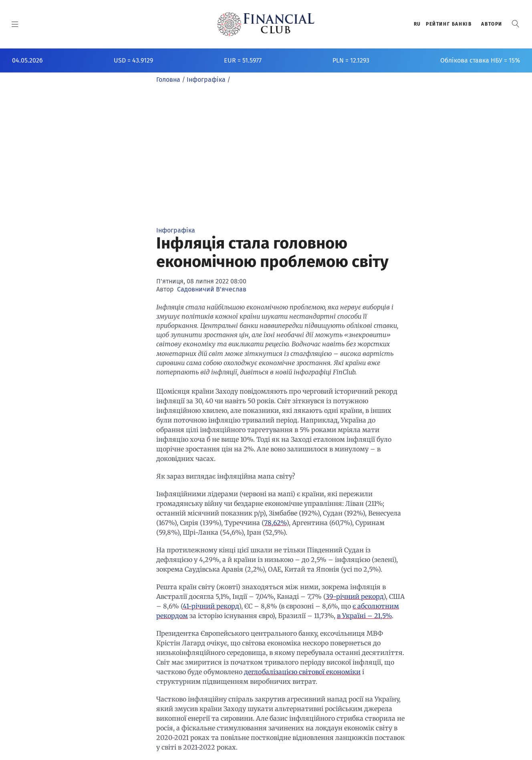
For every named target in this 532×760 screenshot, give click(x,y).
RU (417, 24)
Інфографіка (176, 230)
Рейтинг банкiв (449, 24)
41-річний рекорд (211, 606)
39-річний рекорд (355, 596)
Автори (492, 24)
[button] (516, 24)
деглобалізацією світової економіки (302, 672)
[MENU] (15, 24)
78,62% (275, 523)
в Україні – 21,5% (364, 616)
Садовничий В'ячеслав (212, 289)
